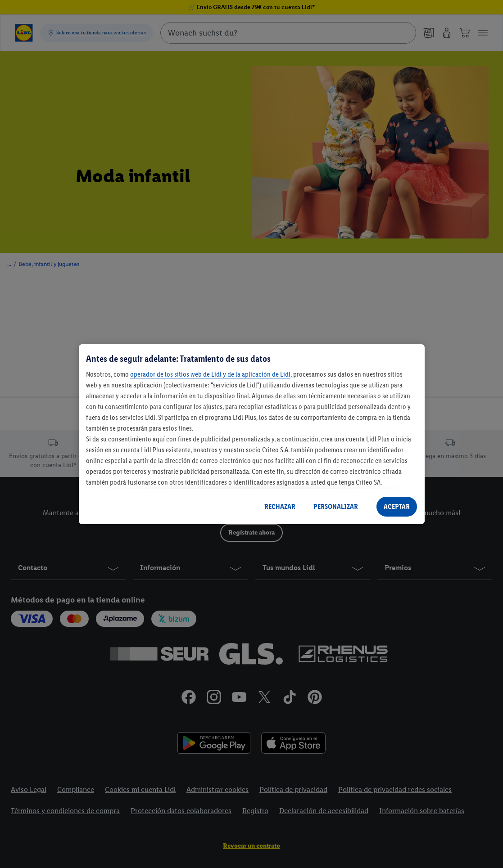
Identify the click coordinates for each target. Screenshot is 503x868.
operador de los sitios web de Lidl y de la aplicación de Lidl (210, 374)
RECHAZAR (280, 506)
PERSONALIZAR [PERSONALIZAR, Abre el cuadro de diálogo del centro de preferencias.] (336, 506)
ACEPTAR (397, 506)
